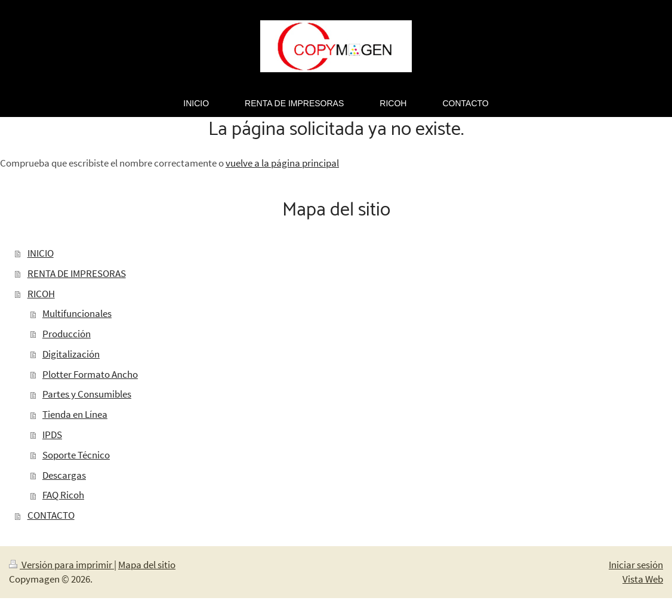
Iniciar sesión (636, 565)
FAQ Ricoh (63, 495)
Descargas (64, 475)
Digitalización (71, 354)
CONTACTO (51, 515)
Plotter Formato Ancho (90, 374)
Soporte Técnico (76, 455)
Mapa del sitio (147, 565)
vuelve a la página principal (282, 163)
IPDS (52, 435)
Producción (67, 334)
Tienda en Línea (75, 414)
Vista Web (643, 579)
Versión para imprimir (61, 565)
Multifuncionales (77, 313)
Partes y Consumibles (87, 394)
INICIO (41, 253)
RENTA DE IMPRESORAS (77, 273)
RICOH (41, 294)
